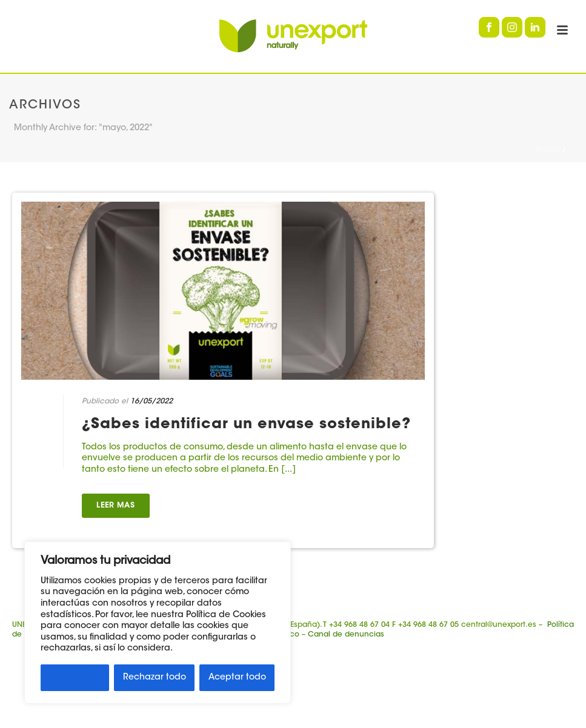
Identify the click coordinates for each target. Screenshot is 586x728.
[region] (158, 623)
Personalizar (75, 678)
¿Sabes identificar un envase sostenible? (246, 425)
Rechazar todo (155, 678)
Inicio (548, 151)
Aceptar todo (237, 678)
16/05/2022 (151, 402)
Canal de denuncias (346, 635)
